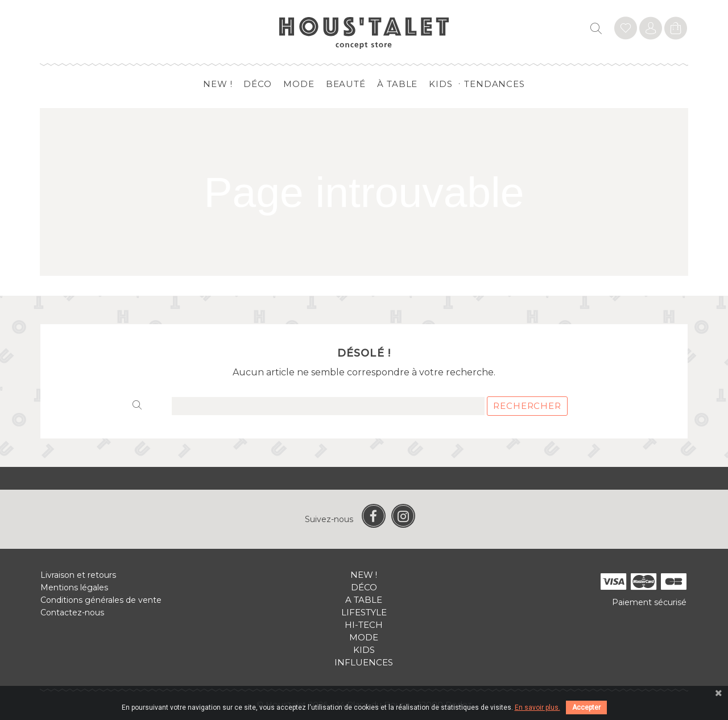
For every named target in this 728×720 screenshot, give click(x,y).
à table (397, 84)
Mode (299, 84)
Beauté (346, 84)
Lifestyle (364, 612)
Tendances (495, 84)
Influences (364, 662)
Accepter (586, 707)
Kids (441, 84)
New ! (218, 84)
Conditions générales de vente (101, 600)
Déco (258, 84)
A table (364, 600)
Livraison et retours (78, 575)
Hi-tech (364, 625)
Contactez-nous (72, 613)
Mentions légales (74, 587)
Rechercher (527, 406)
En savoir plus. (537, 707)
